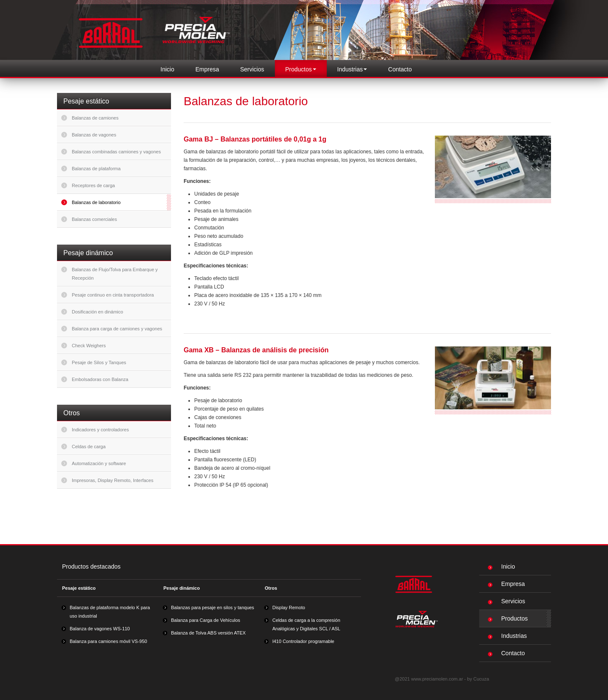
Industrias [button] (352, 69)
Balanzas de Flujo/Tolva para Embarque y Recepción (115, 274)
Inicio (167, 69)
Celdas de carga (89, 447)
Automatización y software (99, 463)
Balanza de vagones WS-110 (100, 629)
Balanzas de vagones (94, 135)
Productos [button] (301, 69)
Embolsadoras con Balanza (100, 379)
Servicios (252, 69)
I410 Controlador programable (303, 641)
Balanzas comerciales (94, 219)
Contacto (400, 69)
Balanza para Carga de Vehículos (206, 620)
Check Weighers (89, 346)
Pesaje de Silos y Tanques (99, 362)
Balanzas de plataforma (96, 169)
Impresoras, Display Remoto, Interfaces (113, 480)
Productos (508, 618)
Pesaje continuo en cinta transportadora (113, 295)
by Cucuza (478, 679)
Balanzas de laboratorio (96, 202)
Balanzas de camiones (95, 118)
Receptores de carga (93, 185)
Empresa (207, 69)
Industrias (507, 636)
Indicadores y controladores (100, 430)
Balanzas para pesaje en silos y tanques (213, 607)
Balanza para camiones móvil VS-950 (108, 641)
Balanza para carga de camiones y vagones (117, 329)
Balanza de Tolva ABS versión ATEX (208, 633)
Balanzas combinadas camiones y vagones (116, 152)
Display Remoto (289, 607)
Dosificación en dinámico (98, 312)
